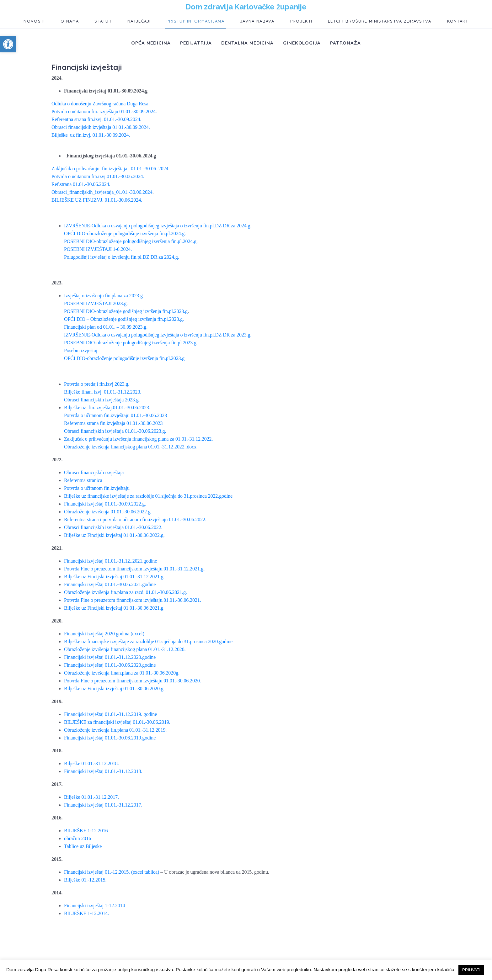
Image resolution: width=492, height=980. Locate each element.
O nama (70, 21)
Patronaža (345, 43)
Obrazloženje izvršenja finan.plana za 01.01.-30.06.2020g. (122, 673)
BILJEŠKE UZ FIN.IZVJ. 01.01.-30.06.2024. (97, 200)
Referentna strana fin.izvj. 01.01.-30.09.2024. (96, 119)
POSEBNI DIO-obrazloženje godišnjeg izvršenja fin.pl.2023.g (126, 311)
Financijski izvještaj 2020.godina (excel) (104, 634)
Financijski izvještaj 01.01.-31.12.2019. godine (110, 714)
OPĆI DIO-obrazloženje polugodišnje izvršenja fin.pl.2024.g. (125, 233)
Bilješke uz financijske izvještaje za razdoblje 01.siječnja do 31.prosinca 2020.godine (148, 641)
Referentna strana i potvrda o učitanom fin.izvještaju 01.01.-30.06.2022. (135, 519)
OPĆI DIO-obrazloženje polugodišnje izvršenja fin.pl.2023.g (124, 358)
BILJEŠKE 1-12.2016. (86, 831)
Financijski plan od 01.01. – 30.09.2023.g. (106, 327)
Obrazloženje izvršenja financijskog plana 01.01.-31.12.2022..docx (130, 447)
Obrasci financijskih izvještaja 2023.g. (102, 400)
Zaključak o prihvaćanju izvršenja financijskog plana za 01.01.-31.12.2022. (138, 439)
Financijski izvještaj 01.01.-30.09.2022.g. (105, 504)
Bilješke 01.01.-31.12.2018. (91, 763)
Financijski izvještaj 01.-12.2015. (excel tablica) (112, 872)
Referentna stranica (83, 480)
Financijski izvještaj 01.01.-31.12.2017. (103, 805)
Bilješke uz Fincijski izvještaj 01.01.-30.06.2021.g (114, 608)
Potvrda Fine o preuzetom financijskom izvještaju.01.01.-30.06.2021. (133, 600)
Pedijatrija (196, 43)
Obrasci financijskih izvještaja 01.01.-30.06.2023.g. (115, 431)
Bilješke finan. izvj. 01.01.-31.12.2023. (103, 392)
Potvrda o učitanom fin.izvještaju (97, 488)
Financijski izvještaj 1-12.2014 (94, 906)
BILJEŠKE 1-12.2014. (86, 913)
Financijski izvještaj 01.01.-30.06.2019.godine (110, 738)
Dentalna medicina (247, 43)
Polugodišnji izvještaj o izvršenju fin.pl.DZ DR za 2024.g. (121, 257)
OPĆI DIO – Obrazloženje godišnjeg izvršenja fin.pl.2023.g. (124, 319)
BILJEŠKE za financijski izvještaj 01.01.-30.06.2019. (117, 722)
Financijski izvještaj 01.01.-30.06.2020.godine (110, 665)
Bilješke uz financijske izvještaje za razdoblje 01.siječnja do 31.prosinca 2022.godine (148, 496)
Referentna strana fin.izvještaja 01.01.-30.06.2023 (113, 423)
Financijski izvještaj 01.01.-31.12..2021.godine (110, 561)
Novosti (34, 21)
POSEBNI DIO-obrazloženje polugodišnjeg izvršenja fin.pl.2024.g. (131, 241)
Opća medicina (151, 43)
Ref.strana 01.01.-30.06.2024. (81, 184)
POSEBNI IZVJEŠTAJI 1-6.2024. (98, 249)
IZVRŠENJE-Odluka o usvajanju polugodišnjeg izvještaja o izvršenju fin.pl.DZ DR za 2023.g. (158, 335)
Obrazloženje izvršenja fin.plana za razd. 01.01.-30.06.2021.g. (126, 592)
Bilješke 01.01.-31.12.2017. (91, 797)
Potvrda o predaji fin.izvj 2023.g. (97, 384)
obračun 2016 (78, 838)
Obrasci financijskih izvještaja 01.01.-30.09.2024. (101, 127)
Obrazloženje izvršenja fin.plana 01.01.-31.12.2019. (115, 730)
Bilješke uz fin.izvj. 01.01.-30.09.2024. (91, 135)
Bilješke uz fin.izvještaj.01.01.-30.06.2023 (107, 408)
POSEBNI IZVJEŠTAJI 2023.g (95, 303)
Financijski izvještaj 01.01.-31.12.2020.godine (110, 657)
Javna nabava (257, 21)
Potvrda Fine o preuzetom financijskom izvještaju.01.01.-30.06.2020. (133, 681)
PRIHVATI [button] (471, 970)
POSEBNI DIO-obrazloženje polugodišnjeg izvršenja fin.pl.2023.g (130, 343)
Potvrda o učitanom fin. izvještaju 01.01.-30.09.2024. (104, 111)
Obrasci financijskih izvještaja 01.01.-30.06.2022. (113, 527)
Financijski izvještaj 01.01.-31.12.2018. (103, 771)
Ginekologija (302, 43)
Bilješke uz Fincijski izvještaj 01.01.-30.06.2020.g (114, 689)
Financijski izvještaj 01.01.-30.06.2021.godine (110, 584)
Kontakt (458, 21)
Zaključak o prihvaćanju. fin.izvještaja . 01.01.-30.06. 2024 (110, 169)
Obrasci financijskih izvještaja (94, 472)
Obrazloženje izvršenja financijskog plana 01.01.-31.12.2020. (125, 649)
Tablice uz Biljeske (83, 846)
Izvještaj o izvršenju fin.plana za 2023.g (103, 296)
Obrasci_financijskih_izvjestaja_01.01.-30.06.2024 (102, 192)
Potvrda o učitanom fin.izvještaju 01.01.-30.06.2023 (115, 415)
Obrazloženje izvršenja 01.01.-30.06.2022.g (107, 512)
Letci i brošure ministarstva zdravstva (380, 21)
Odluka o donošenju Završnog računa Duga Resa (100, 104)
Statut (103, 21)
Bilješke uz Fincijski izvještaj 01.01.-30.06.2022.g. (114, 535)
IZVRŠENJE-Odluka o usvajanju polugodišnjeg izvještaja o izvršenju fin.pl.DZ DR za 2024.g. (158, 226)
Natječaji (139, 21)
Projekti (301, 21)
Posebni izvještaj (81, 350)
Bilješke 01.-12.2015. (85, 880)
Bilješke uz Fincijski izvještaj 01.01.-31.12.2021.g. (114, 577)
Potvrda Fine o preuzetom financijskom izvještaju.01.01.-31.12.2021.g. (134, 569)
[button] (8, 44)
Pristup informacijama (195, 21)
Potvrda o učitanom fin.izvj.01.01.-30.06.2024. (98, 176)
